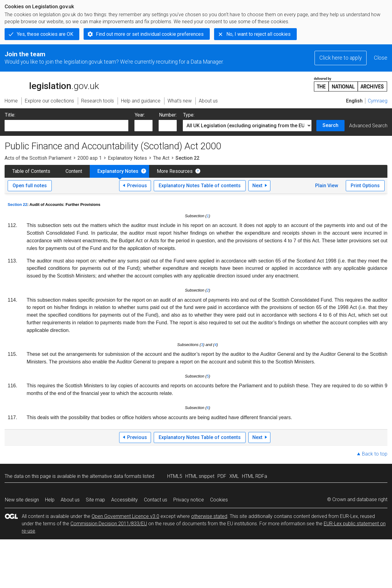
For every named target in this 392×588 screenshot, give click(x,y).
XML (234, 476)
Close (381, 58)
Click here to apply (341, 58)
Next (257, 186)
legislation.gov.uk (52, 84)
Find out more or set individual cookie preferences (150, 34)
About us (70, 500)
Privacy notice (189, 500)
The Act (161, 158)
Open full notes (30, 186)
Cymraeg (378, 101)
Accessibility (124, 500)
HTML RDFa (254, 476)
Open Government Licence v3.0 (125, 516)
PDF (222, 476)
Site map (95, 500)
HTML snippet (200, 476)
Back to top (375, 454)
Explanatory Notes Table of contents (200, 186)
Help (50, 500)
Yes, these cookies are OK (45, 34)
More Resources (175, 171)
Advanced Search (368, 126)
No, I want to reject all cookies (258, 34)
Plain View (327, 186)
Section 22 (17, 205)
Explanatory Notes (127, 158)
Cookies (219, 500)
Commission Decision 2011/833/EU (109, 524)
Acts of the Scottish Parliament (38, 158)
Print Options (365, 186)
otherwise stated (209, 516)
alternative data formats (116, 476)
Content (74, 171)
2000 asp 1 (90, 158)
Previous (137, 186)
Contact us (156, 500)
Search (330, 125)
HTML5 (175, 476)
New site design (22, 500)
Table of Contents (31, 171)
